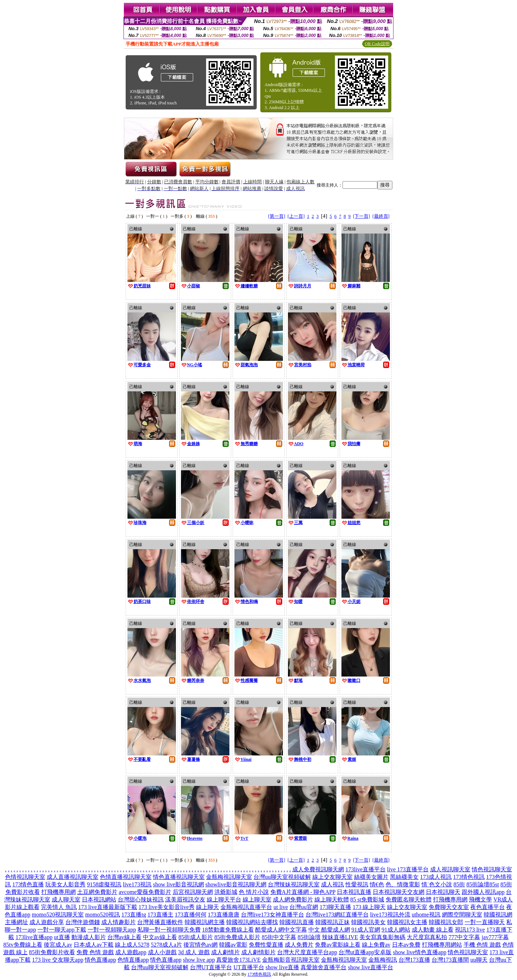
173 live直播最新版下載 (108, 907)
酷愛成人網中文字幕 (281, 930)
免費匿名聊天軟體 (409, 899)
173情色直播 (28, 884)
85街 (459, 884)
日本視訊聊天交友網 (399, 892)
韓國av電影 (233, 945)
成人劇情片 (225, 952)
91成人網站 (396, 930)
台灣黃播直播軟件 (160, 922)
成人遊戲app (131, 952)
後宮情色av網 (201, 945)
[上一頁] (296, 216)
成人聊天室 (66, 899)
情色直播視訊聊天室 (179, 877)
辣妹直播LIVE (340, 937)
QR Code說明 (377, 44)
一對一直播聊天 (485, 922)
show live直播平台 (371, 967)
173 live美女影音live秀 (167, 907)
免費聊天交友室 (449, 907)
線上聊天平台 (224, 899)
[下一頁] (362, 216)
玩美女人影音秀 (65, 884)
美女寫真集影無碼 (382, 937)
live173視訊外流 (390, 915)
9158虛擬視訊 (104, 884)
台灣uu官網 (304, 907)
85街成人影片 (196, 937)
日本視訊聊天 (443, 892)
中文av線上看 (160, 937)
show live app (199, 960)
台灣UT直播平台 (211, 967)
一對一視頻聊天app (112, 930)
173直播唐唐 (224, 915)
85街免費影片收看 (52, 952)
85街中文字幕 (279, 937)
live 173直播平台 (408, 869)
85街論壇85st (483, 884)
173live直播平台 (365, 869)
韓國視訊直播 (297, 922)
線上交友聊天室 (332, 877)
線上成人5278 (132, 945)
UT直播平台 (249, 967)
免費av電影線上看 (338, 945)
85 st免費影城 (367, 899)
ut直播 (62, 937)
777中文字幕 (464, 937)
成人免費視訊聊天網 (318, 869)
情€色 (377, 884)
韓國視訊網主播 (205, 922)
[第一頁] (277, 216)
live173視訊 (137, 884)
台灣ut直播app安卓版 (365, 952)
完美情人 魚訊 (59, 907)
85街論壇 (309, 937)
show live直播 (283, 967)
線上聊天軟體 (332, 899)
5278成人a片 (166, 945)
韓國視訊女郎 (446, 922)
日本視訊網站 (99, 899)
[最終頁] (381, 216)
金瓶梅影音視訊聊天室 (291, 960)
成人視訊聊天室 (450, 869)
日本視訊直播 (354, 892)
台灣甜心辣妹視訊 (141, 899)
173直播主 (160, 915)
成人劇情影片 (258, 952)
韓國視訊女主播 (407, 922)
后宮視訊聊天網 (193, 892)
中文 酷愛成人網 (329, 930)
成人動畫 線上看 (433, 930)
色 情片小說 (254, 892)
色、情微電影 (403, 884)
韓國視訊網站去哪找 (252, 922)
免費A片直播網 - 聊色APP (303, 892)
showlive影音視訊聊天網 (236, 884)
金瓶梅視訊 (383, 960)
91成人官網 (366, 930)
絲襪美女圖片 (371, 877)
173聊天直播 (335, 907)
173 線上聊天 (369, 907)
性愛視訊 (357, 884)
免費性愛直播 (266, 945)
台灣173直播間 (450, 960)
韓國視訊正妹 (332, 922)
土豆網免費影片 (97, 892)
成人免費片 (299, 945)
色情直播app (133, 960)
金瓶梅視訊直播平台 (246, 907)
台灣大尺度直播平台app (307, 952)
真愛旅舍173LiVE (238, 960)
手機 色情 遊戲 (482, 945)
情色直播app (100, 960)
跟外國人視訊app (483, 892)
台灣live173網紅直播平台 (337, 915)
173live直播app (34, 937)
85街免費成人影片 (237, 937)
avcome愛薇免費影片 (145, 892)
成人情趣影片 (118, 922)
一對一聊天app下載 (62, 930)
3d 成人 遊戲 (194, 952)
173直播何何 (191, 915)
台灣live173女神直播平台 (273, 915)
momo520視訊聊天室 (58, 915)
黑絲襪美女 (404, 877)
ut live (281, 907)
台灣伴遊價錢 (83, 922)
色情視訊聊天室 (25, 877)
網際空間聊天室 (462, 915)
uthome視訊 (426, 915)
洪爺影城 (226, 892)
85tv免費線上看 (23, 945)
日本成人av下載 (94, 945)
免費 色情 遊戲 (95, 952)
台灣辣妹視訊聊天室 (294, 884)
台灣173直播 (414, 960)
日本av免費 (406, 945)
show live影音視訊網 (178, 884)
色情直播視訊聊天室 (126, 877)
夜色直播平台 (488, 907)
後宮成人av (58, 945)
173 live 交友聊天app (58, 960)
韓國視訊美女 (368, 922)
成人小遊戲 (162, 952)
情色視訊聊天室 (492, 869)
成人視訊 (332, 884)
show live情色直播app (420, 952)
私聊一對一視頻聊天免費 (169, 930)
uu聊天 (479, 960)
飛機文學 (480, 899)
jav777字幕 (495, 937)
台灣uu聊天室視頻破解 (282, 877)
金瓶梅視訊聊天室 (229, 877)
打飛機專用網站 (442, 945)
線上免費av (376, 945)
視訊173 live (470, 930)
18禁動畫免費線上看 (228, 930)
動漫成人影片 (89, 937)
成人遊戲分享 (47, 922)
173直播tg (134, 915)
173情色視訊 (469, 877)
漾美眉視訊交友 (185, 899)
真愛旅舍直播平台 (323, 967)
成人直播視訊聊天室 (73, 877)
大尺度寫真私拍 (427, 937)
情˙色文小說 (437, 884)
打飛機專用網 (59, 892)
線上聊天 (208, 907)
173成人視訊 (436, 877)
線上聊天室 (257, 899)
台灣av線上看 (124, 937)
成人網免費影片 (293, 899)
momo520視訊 (103, 915)
